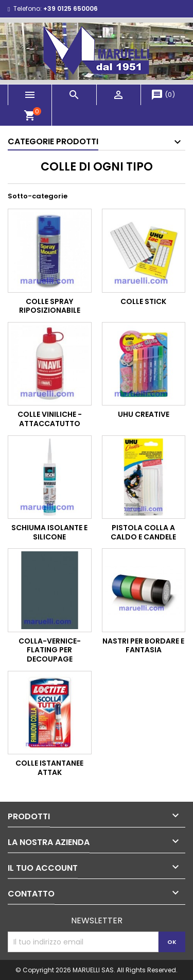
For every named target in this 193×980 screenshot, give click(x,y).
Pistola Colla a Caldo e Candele (143, 532)
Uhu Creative (144, 414)
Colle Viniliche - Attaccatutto (50, 419)
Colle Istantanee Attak (49, 768)
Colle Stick (143, 301)
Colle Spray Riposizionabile (50, 306)
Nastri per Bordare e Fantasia (143, 646)
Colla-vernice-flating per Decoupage (50, 650)
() (163, 95)
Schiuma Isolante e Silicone (49, 532)
